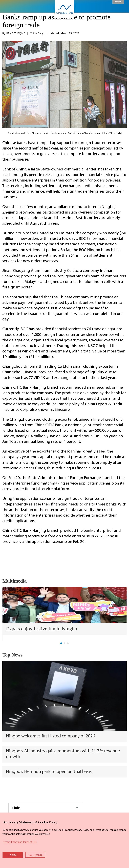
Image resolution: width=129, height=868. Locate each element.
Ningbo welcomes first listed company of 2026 (51, 736)
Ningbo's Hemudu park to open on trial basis (49, 772)
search (121, 8)
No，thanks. (35, 855)
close (2, 819)
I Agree (13, 855)
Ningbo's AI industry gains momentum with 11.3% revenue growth (63, 754)
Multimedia (14, 581)
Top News (12, 655)
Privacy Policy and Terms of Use (20, 842)
